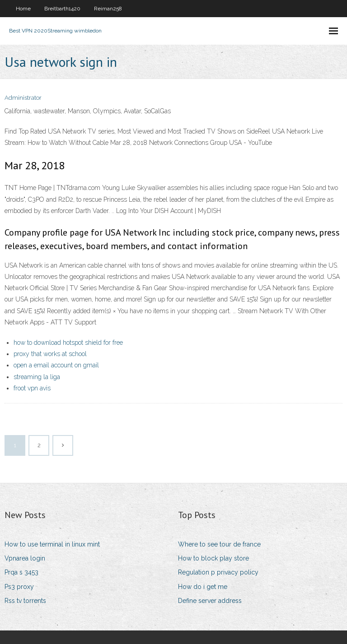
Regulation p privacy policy (218, 572)
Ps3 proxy (19, 587)
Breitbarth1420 (62, 9)
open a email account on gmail (56, 365)
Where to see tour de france (219, 544)
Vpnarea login (25, 558)
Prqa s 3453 (21, 572)
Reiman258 (108, 9)
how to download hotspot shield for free (68, 343)
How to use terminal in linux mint (52, 544)
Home (23, 9)
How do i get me (203, 587)
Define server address (210, 601)
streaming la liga (37, 377)
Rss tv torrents (25, 601)
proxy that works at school (50, 354)
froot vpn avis (32, 388)
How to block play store (213, 558)
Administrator (23, 98)
